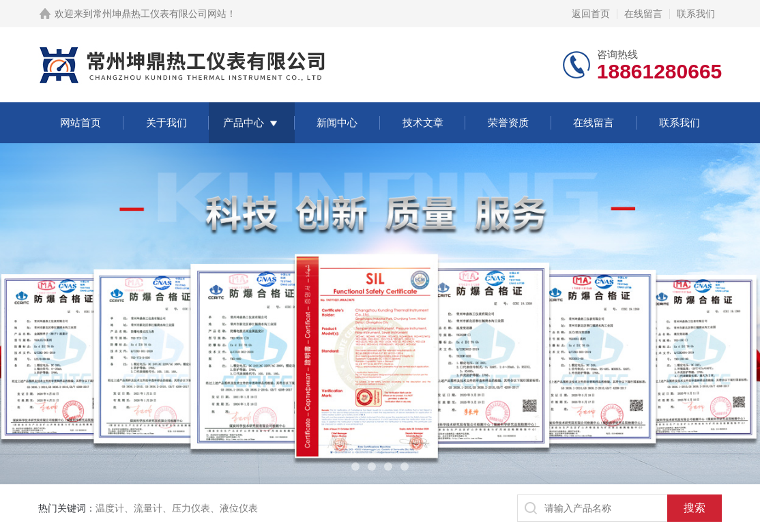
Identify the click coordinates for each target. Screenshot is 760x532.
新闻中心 (337, 122)
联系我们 (696, 14)
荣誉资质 (508, 122)
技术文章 (423, 122)
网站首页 (81, 122)
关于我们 (166, 122)
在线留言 (643, 14)
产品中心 (244, 122)
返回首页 (591, 14)
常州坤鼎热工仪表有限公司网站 (160, 14)
